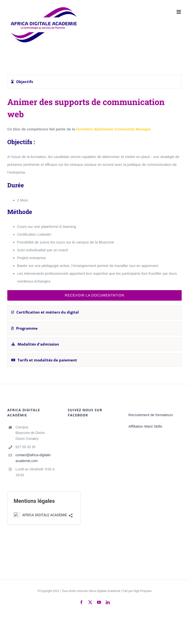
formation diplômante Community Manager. (114, 129)
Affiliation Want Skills (145, 426)
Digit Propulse (143, 591)
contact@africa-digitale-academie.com (34, 458)
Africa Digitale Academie (104, 591)
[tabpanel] (94, 198)
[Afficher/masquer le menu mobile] (179, 12)
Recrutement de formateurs (151, 415)
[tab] (94, 82)
